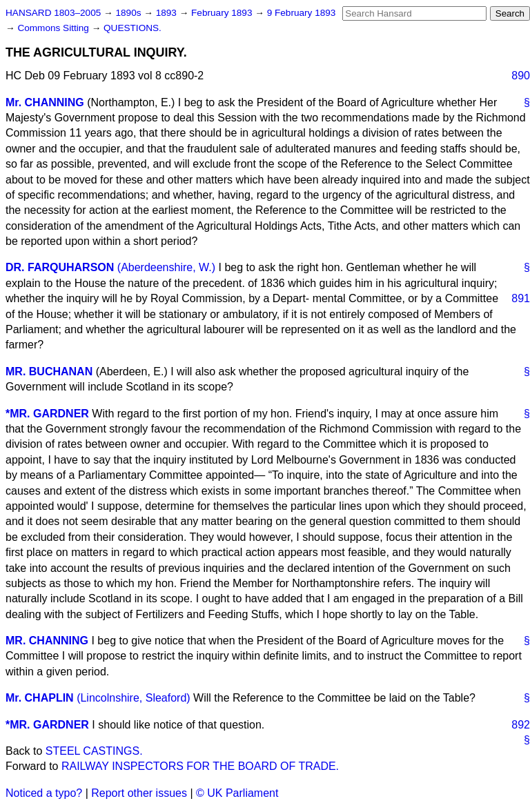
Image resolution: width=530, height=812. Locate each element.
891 (521, 298)
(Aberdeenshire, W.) (166, 267)
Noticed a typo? (44, 793)
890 (521, 76)
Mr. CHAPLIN (40, 698)
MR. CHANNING (47, 641)
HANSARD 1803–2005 (53, 13)
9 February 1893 (302, 13)
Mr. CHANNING (45, 102)
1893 (168, 13)
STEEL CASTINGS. (94, 751)
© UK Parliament (237, 793)
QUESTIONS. (132, 28)
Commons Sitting (54, 28)
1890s (129, 13)
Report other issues (139, 793)
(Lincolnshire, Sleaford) (134, 698)
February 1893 (223, 13)
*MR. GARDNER (47, 414)
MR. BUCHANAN (49, 372)
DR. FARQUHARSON (60, 267)
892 (521, 725)
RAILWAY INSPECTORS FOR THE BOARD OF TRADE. (200, 766)
